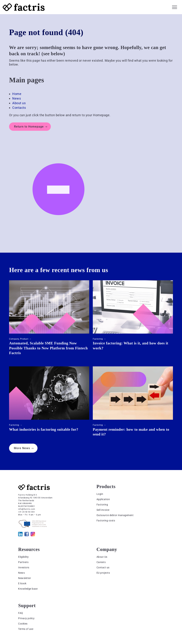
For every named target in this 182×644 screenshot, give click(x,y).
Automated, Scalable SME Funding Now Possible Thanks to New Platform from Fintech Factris (48, 348)
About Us (102, 557)
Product (24, 339)
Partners (23, 562)
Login (100, 494)
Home (17, 94)
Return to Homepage (29, 127)
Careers (101, 562)
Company (14, 339)
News (17, 98)
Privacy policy (26, 618)
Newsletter (25, 578)
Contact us (103, 567)
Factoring (98, 339)
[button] (175, 7)
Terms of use (26, 629)
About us (19, 103)
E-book (22, 583)
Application (103, 499)
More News (22, 448)
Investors (24, 567)
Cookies (23, 624)
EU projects (103, 573)
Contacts (19, 108)
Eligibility (23, 557)
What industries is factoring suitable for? (44, 429)
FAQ (21, 613)
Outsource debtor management (115, 515)
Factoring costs (106, 521)
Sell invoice (103, 510)
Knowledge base (28, 589)
